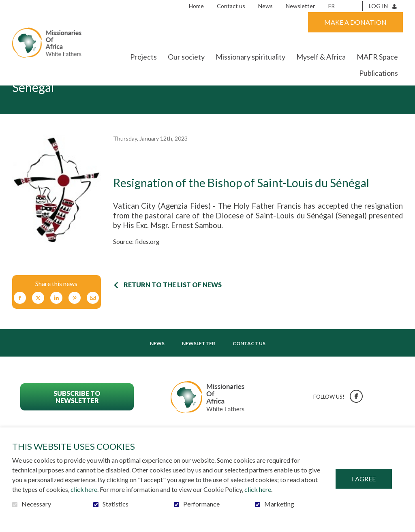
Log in (378, 6)
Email (93, 323)
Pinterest (75, 323)
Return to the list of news (173, 310)
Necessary (36, 504)
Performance (201, 504)
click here (84, 489)
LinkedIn (56, 323)
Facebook (20, 323)
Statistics (116, 504)
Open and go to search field (353, 6)
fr (332, 6)
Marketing (279, 504)
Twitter (38, 323)
